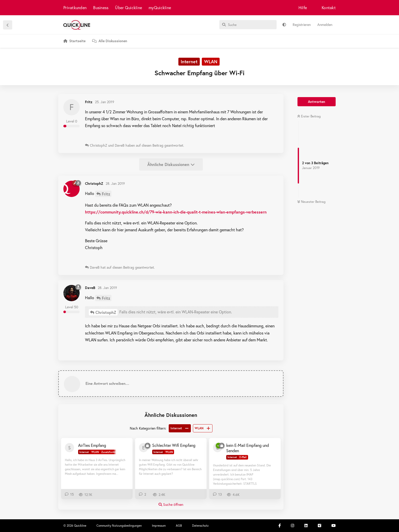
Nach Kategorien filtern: (148, 428)
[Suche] (248, 25)
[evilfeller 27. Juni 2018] (144, 448)
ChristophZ (106, 312)
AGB (179, 526)
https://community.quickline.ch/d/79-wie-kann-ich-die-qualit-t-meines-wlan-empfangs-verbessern (176, 212)
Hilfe (303, 7)
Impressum (159, 526)
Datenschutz (200, 526)
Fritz (106, 194)
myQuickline (160, 7)
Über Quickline (129, 7)
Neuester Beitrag (311, 202)
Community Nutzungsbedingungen (119, 526)
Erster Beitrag (309, 116)
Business (101, 7)
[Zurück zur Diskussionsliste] (8, 25)
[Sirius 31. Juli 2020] (69, 448)
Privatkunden (75, 7)
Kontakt (329, 7)
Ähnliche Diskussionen (171, 164)
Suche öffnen (171, 504)
